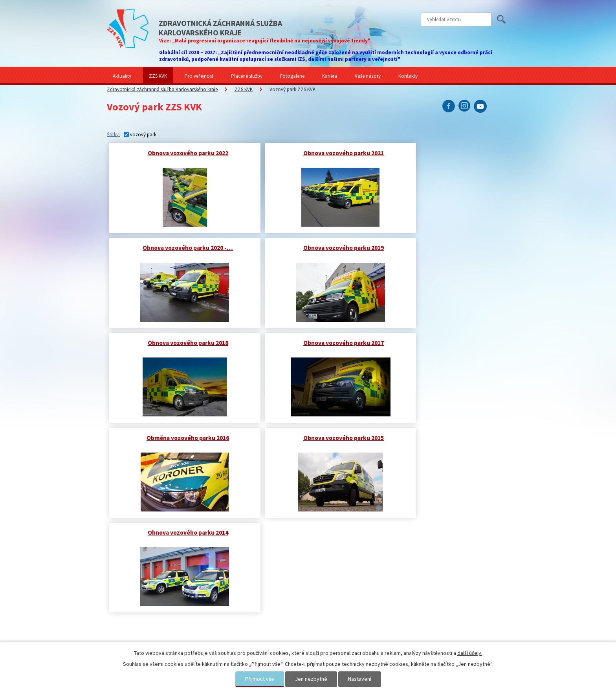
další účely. (470, 653)
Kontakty (408, 76)
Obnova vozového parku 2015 (311, 342)
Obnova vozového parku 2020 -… (444, 153)
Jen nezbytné (311, 679)
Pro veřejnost (199, 76)
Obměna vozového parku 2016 (177, 342)
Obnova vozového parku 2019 (177, 247)
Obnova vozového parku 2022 (177, 153)
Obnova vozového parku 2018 (311, 247)
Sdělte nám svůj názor (432, 554)
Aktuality (122, 76)
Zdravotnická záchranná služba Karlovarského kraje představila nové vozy (167, 564)
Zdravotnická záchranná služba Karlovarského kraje (162, 89)
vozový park (143, 135)
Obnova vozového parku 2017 (445, 247)
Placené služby (247, 76)
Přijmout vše (260, 679)
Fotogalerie (292, 76)
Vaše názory (368, 76)
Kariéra (330, 76)
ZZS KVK (158, 76)
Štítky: (113, 134)
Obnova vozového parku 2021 (311, 153)
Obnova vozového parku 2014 (445, 342)
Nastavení (360, 679)
